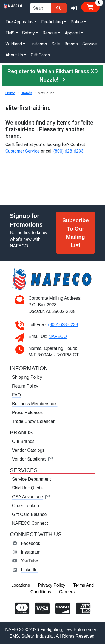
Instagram (31, 552)
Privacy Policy (52, 585)
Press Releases (27, 412)
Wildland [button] (14, 44)
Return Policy (25, 386)
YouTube (29, 561)
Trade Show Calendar (33, 421)
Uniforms (38, 44)
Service (90, 44)
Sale (56, 44)
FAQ (16, 395)
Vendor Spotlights (33, 459)
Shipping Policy (27, 377)
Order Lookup (25, 506)
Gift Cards (40, 55)
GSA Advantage (31, 497)
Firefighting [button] (52, 22)
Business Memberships (35, 404)
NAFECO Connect (30, 523)
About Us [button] (14, 55)
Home (10, 93)
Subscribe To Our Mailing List (76, 233)
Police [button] (77, 22)
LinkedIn (29, 570)
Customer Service (23, 151)
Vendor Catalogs (28, 450)
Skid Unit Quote (27, 488)
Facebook (30, 543)
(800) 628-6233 (69, 151)
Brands (71, 44)
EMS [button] (10, 33)
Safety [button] (29, 33)
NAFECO (58, 336)
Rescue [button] (50, 33)
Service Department (31, 479)
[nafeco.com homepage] (13, 5)
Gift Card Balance (29, 514)
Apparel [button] (72, 33)
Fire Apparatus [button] (19, 22)
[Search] (59, 8)
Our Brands (23, 441)
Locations (21, 585)
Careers (67, 592)
